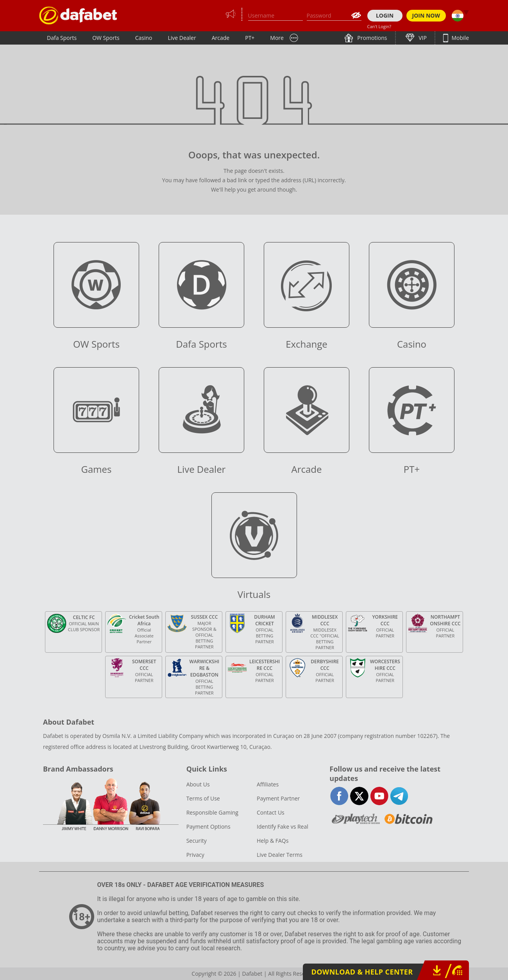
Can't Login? (379, 26)
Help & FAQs (273, 841)
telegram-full (399, 796)
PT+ (250, 38)
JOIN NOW (426, 15)
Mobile (460, 38)
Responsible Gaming (212, 812)
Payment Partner (278, 798)
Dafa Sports (62, 38)
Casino (144, 38)
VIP (422, 38)
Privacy (195, 855)
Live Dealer (182, 38)
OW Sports (106, 38)
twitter (359, 796)
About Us (198, 784)
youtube (379, 796)
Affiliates (268, 784)
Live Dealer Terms (280, 855)
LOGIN (385, 15)
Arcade (221, 38)
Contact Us (271, 812)
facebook (339, 796)
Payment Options (208, 827)
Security (197, 841)
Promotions (372, 38)
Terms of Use (203, 798)
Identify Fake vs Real (283, 827)
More (277, 38)
